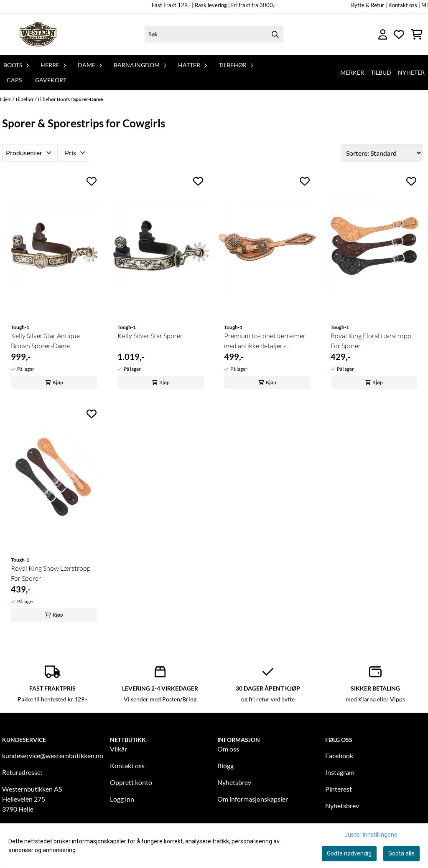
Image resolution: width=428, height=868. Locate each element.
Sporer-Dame (88, 99)
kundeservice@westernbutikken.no (53, 755)
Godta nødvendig (349, 853)
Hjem (6, 99)
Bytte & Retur (368, 5)
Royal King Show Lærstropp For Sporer (51, 573)
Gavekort (51, 80)
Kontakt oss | (404, 5)
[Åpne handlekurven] (417, 34)
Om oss (228, 749)
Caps (14, 80)
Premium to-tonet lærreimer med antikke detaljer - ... (265, 341)
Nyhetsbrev (234, 782)
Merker (352, 72)
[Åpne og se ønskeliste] (399, 34)
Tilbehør (25, 99)
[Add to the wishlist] (92, 181)
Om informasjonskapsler (253, 799)
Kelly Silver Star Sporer (150, 336)
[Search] (275, 34)
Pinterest (339, 789)
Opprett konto (131, 782)
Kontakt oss (127, 766)
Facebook (339, 755)
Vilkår (118, 749)
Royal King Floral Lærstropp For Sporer (371, 341)
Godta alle (401, 853)
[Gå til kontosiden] (383, 34)
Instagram (340, 772)
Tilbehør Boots (54, 99)
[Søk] (214, 34)
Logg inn (122, 799)
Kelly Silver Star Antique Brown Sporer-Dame (45, 341)
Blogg (225, 766)
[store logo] (39, 34)
